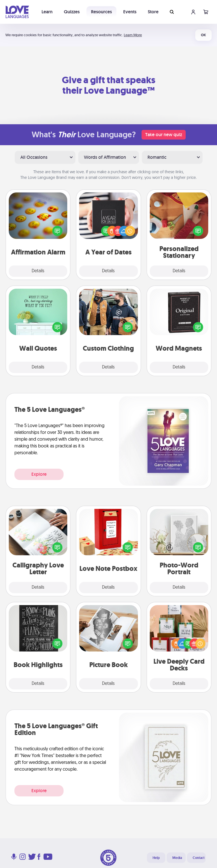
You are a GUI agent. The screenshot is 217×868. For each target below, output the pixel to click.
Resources (101, 12)
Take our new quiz (164, 135)
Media (177, 858)
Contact (199, 858)
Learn (47, 12)
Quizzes (72, 12)
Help (156, 858)
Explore (39, 474)
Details (38, 271)
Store (153, 12)
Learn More (133, 35)
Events (130, 12)
